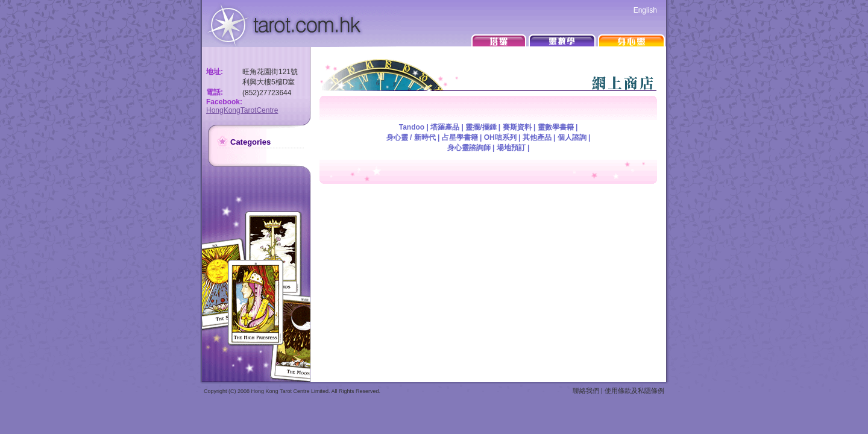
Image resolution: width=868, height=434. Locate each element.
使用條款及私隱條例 (634, 391)
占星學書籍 (460, 137)
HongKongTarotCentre (242, 110)
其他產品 (537, 137)
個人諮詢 (572, 137)
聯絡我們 (586, 391)
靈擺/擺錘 (481, 127)
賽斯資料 (517, 127)
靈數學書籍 (556, 127)
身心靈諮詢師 (469, 148)
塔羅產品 (445, 127)
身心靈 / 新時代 (411, 137)
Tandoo (412, 127)
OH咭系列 (500, 137)
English (645, 10)
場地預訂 (511, 148)
